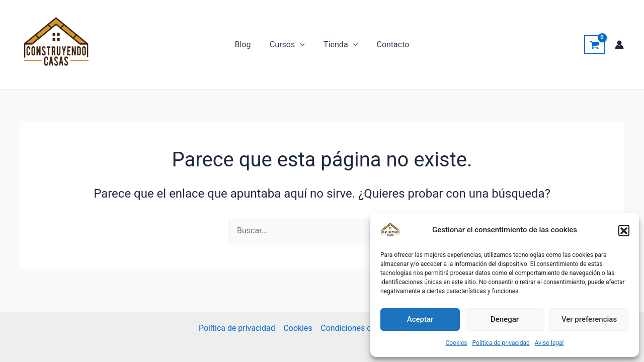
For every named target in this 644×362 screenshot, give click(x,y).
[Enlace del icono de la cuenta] (619, 45)
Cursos (289, 45)
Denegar (505, 319)
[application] (301, 45)
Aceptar (420, 319)
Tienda (339, 45)
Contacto (389, 44)
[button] (624, 230)
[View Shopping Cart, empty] (594, 45)
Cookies (456, 343)
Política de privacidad (501, 343)
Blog (247, 44)
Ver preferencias (589, 319)
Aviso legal (549, 343)
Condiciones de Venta (359, 328)
